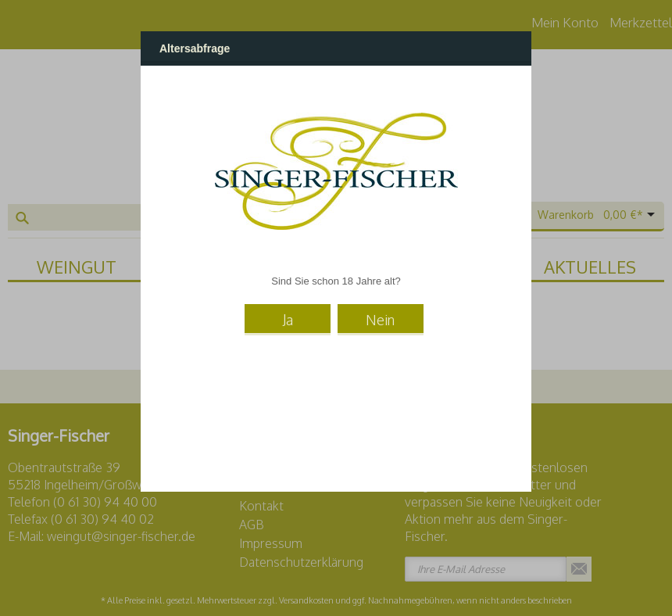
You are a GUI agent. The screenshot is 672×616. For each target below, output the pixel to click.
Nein (380, 320)
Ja (288, 320)
